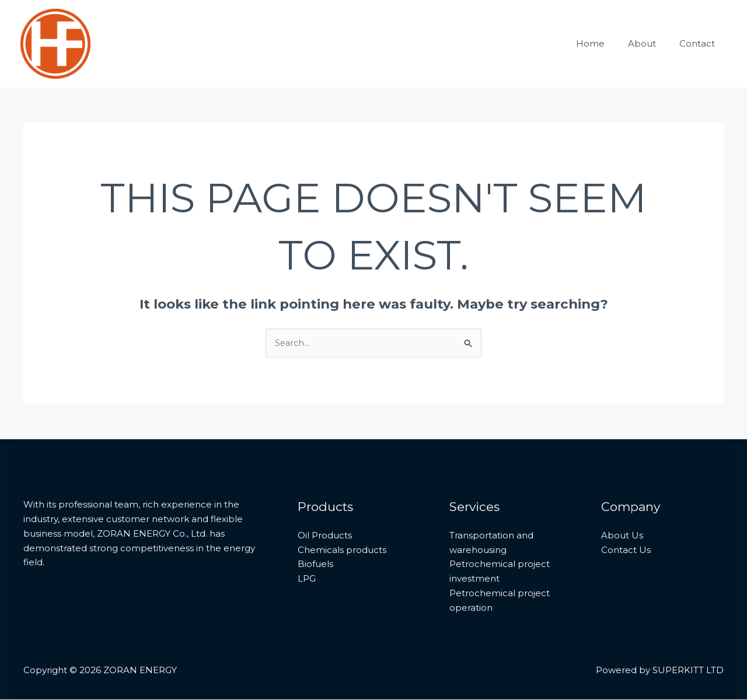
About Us (622, 536)
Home (605, 43)
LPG (307, 579)
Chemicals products (342, 550)
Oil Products (325, 536)
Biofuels (315, 564)
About (651, 43)
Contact (700, 43)
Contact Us (626, 550)
